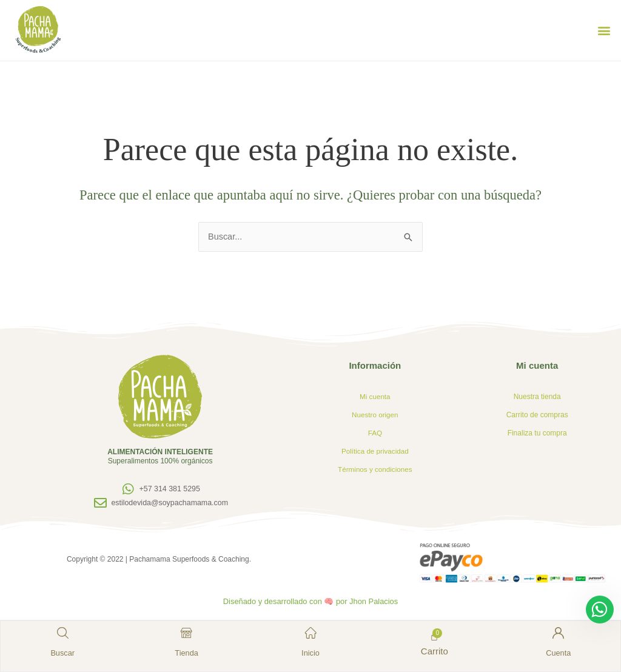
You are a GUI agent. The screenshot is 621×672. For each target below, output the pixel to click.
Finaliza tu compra (537, 434)
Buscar (63, 652)
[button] (604, 31)
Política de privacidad (375, 452)
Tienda (187, 652)
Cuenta (557, 652)
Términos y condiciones (375, 470)
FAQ (375, 434)
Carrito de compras (537, 415)
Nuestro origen (375, 415)
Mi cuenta (375, 397)
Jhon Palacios (377, 602)
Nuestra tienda (537, 397)
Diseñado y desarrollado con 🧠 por (285, 602)
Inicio (310, 652)
